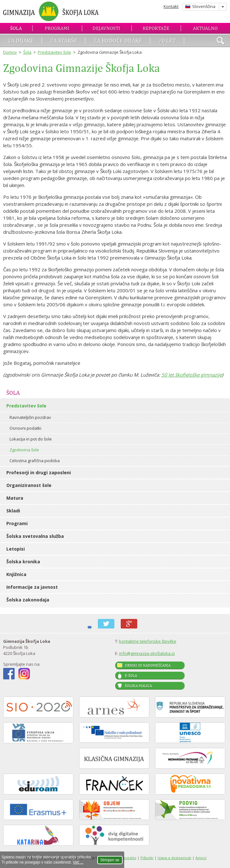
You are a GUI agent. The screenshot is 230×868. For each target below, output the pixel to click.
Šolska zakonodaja (28, 600)
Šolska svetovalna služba (35, 536)
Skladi (13, 511)
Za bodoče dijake (118, 41)
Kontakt (171, 6)
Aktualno (205, 28)
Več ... (78, 862)
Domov (10, 52)
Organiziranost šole (29, 485)
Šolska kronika (23, 562)
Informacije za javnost (32, 587)
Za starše (64, 41)
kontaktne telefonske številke (148, 641)
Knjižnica (16, 574)
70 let (167, 41)
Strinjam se (110, 860)
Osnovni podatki (25, 428)
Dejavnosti (106, 28)
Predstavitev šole (54, 52)
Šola (16, 28)
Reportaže (156, 28)
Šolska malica (138, 686)
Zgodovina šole (24, 450)
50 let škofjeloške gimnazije (192, 375)
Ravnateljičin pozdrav (30, 417)
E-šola (131, 676)
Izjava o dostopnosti (174, 858)
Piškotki (147, 858)
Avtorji (201, 858)
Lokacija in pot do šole (31, 439)
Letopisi (16, 549)
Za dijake (21, 41)
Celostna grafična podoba (35, 461)
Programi (57, 28)
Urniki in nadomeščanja (148, 665)
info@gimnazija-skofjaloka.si (147, 653)
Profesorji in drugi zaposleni (39, 472)
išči (220, 41)
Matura (15, 498)
